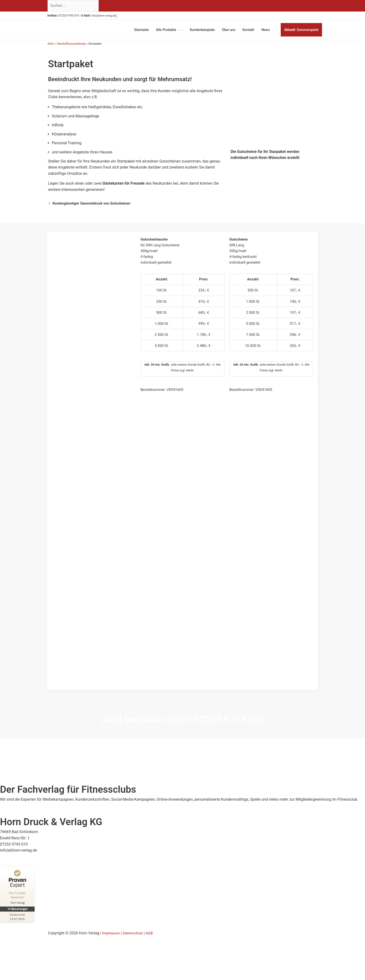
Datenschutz (135, 931)
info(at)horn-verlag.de (110, 17)
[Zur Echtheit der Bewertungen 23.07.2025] (18, 915)
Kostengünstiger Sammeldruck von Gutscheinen (94, 201)
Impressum (112, 931)
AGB (152, 931)
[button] (126, 17)
